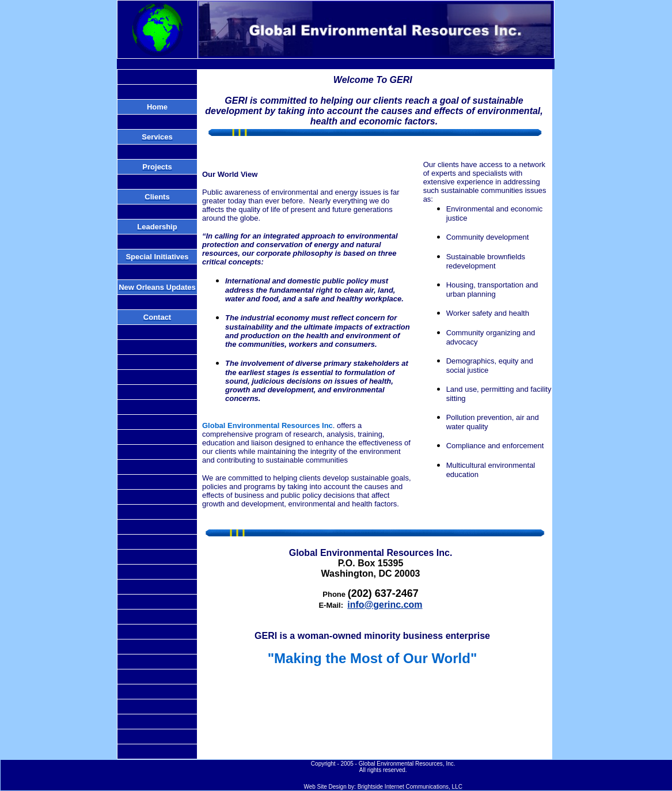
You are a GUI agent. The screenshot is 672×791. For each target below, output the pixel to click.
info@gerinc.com (385, 605)
